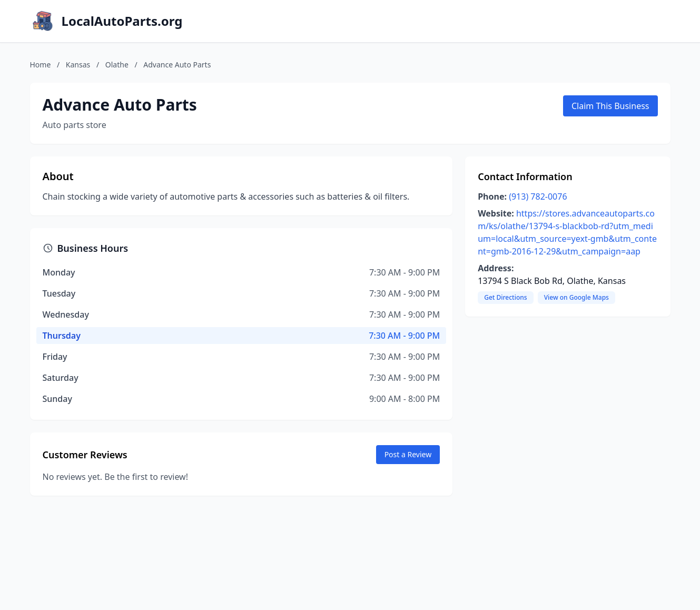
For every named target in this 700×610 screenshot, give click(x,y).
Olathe (117, 65)
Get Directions (505, 297)
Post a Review (408, 454)
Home (41, 65)
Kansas (78, 65)
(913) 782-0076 (538, 196)
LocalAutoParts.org (122, 21)
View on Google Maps (576, 297)
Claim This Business (610, 106)
